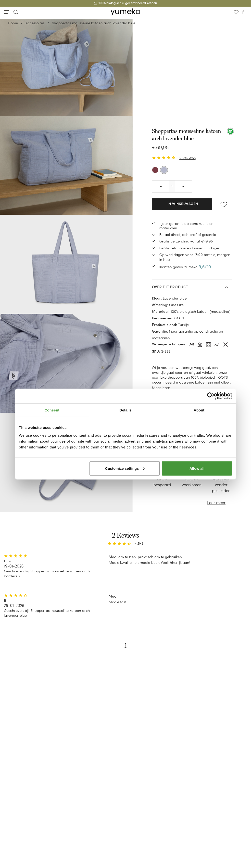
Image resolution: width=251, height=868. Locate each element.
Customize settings (125, 468)
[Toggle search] (16, 12)
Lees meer (216, 503)
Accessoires (35, 23)
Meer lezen (161, 388)
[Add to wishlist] (224, 204)
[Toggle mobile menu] (6, 12)
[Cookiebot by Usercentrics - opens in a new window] (211, 396)
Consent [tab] (52, 410)
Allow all (197, 468)
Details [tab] (125, 410)
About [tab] (199, 410)
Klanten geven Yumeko (178, 267)
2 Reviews (188, 158)
